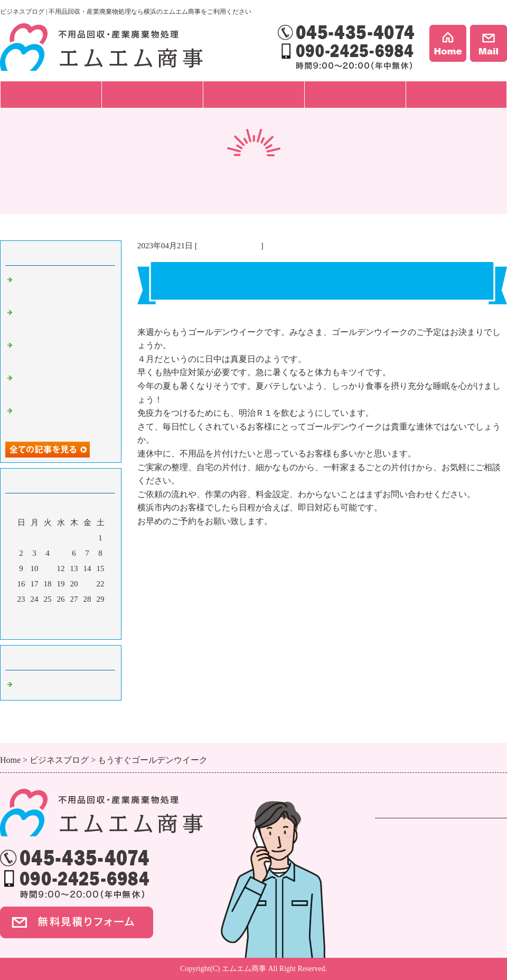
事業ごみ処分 (400, 862)
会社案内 (456, 94)
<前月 (41, 629)
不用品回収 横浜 (229, 246)
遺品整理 (392, 849)
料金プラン (254, 94)
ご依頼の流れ (152, 94)
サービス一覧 (51, 94)
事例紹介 (355, 94)
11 (48, 568)
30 (21, 614)
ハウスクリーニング (413, 876)
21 (87, 584)
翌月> (81, 629)
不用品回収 (396, 836)
